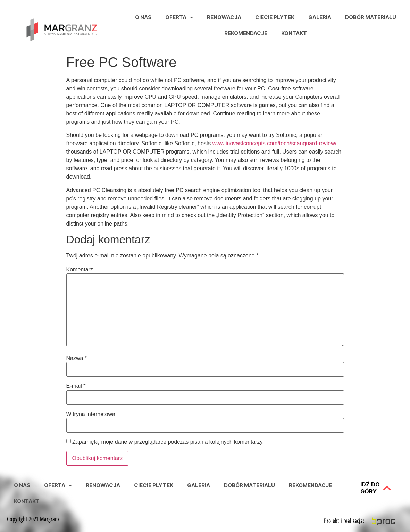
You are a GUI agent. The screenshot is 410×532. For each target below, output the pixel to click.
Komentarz (80, 270)
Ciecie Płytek (275, 17)
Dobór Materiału (371, 17)
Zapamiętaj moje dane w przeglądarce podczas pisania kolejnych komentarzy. (168, 442)
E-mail (76, 386)
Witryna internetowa (91, 414)
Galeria (320, 17)
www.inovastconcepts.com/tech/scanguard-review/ (275, 143)
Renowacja (224, 17)
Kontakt (294, 33)
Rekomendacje (246, 33)
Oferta (179, 18)
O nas (143, 17)
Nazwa (77, 358)
